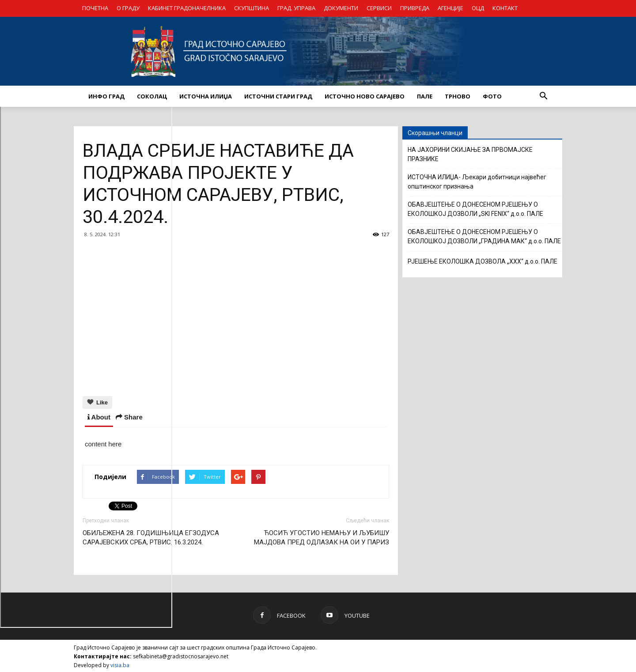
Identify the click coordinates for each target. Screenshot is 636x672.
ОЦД (478, 8)
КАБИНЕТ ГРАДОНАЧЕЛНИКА (187, 8)
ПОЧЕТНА (95, 8)
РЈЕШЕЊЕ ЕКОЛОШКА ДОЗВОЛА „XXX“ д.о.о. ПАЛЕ (483, 261)
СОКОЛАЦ (152, 96)
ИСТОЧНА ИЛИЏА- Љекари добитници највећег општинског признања (477, 182)
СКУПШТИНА (252, 8)
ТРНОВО (458, 96)
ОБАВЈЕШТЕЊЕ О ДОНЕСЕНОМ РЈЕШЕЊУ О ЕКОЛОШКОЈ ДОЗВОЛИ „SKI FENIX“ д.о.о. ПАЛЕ (475, 209)
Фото (492, 96)
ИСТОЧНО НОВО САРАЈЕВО (365, 96)
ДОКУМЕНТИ (341, 8)
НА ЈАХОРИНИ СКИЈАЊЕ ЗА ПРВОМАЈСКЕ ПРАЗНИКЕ (470, 154)
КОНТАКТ (505, 8)
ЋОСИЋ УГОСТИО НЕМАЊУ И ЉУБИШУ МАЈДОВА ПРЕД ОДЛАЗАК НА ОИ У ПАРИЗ (322, 536)
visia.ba (120, 664)
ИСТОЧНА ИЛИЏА (206, 96)
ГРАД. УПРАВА (296, 8)
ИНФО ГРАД (106, 96)
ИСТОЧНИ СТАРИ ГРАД (278, 96)
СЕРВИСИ (379, 8)
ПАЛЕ (425, 96)
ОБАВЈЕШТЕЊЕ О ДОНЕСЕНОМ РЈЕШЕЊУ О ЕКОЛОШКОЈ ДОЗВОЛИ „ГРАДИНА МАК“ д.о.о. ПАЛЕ (484, 236)
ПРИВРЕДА (415, 8)
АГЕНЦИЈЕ (450, 8)
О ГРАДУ (128, 8)
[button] (543, 96)
